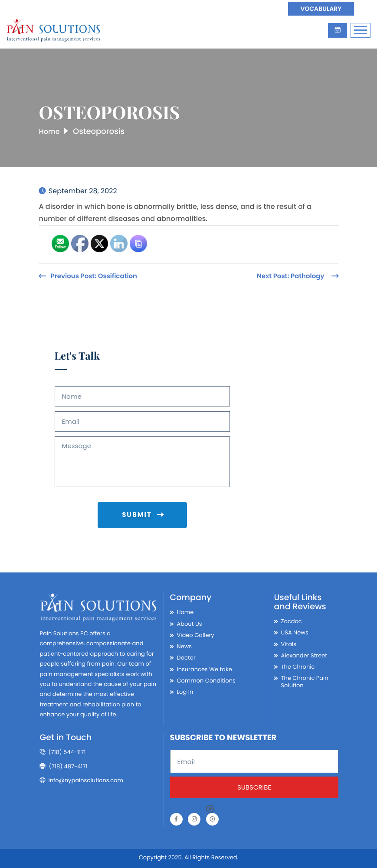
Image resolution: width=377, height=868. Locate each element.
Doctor (186, 657)
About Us (190, 622)
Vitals (288, 643)
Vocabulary (320, 9)
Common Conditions (206, 679)
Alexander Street (304, 654)
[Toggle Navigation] (361, 30)
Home (51, 132)
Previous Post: (94, 276)
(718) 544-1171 (63, 751)
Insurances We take (205, 668)
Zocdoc (291, 620)
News (185, 645)
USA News (294, 631)
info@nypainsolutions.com (82, 779)
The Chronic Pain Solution (304, 681)
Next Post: (291, 276)
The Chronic (298, 665)
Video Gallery (196, 634)
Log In (185, 690)
